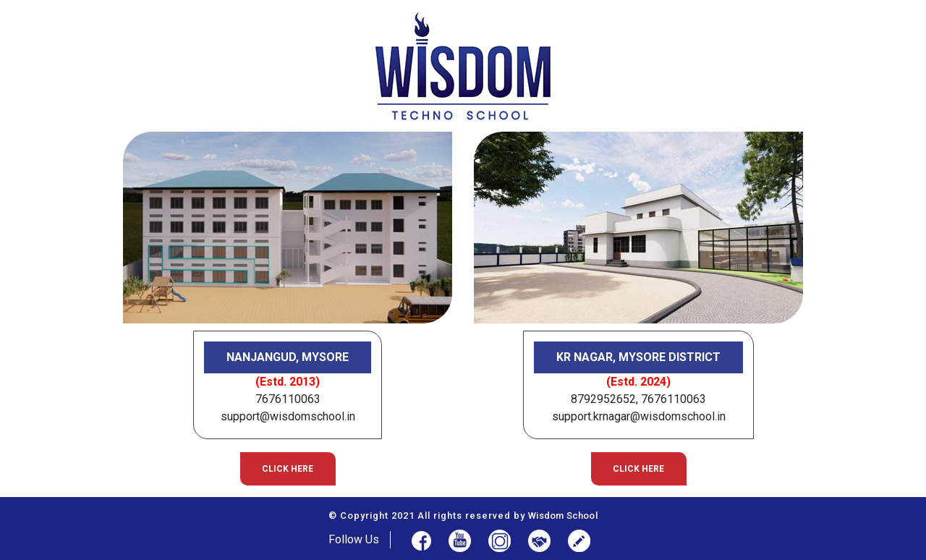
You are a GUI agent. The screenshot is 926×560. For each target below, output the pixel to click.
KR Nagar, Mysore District (638, 357)
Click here (288, 469)
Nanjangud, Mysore (288, 357)
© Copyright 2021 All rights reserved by (463, 516)
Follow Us (354, 539)
